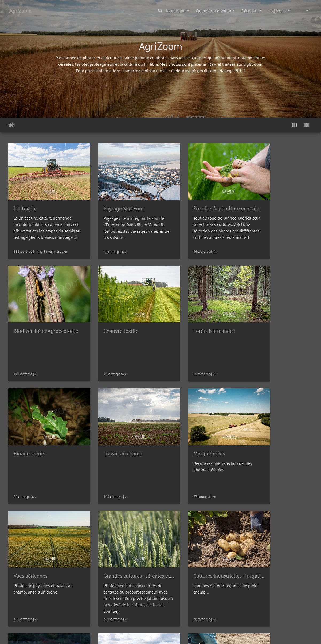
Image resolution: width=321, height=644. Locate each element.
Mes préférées (29, 429)
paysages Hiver (265, 543)
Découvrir (250, 11)
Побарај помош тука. (179, 635)
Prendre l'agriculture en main (203, 200)
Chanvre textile (31, 315)
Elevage (23, 543)
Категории (176, 11)
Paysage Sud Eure (112, 200)
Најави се (278, 11)
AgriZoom (20, 11)
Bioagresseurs (186, 315)
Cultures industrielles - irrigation (285, 429)
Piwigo (150, 635)
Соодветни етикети (214, 11)
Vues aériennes (109, 429)
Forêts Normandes (113, 315)
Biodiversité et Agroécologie (280, 200)
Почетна (11, 125)
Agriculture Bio (109, 543)
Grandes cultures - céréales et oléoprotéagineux (224, 429)
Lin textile (25, 200)
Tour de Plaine (186, 543)
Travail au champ (267, 315)
